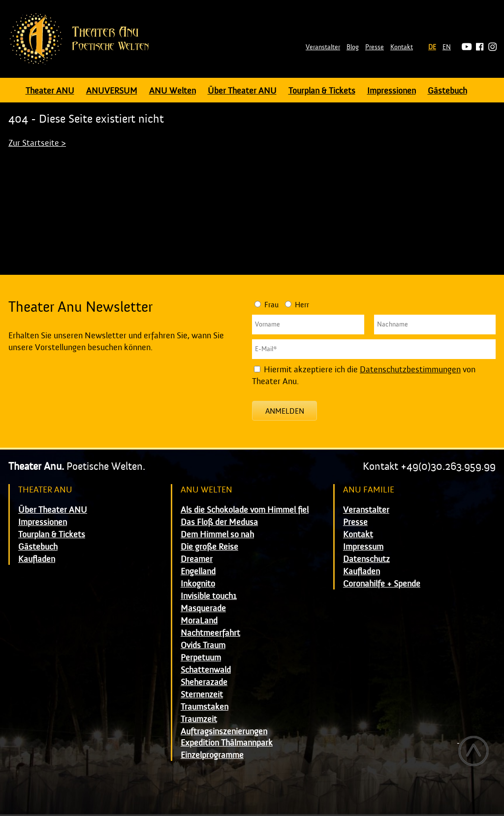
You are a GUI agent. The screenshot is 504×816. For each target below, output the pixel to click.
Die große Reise (209, 547)
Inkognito (198, 584)
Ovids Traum (203, 645)
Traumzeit (199, 719)
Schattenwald (206, 670)
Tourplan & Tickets (322, 91)
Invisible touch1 (209, 596)
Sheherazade (204, 682)
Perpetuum (201, 658)
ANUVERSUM (112, 91)
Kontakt (402, 47)
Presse (375, 47)
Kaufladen (37, 559)
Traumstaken (205, 707)
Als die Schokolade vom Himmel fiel (245, 510)
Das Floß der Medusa (219, 522)
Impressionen (392, 91)
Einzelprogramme (212, 755)
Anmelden (285, 411)
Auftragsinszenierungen (224, 732)
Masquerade (203, 608)
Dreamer (197, 559)
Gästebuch (447, 91)
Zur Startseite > (37, 143)
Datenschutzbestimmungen (410, 370)
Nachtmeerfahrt (210, 633)
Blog (353, 47)
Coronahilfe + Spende (382, 584)
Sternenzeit (202, 695)
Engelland (198, 571)
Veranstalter (323, 47)
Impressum (363, 547)
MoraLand (199, 621)
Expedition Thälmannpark (227, 743)
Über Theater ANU (242, 91)
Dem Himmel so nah (217, 535)
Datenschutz (366, 559)
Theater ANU (50, 91)
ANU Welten (173, 91)
